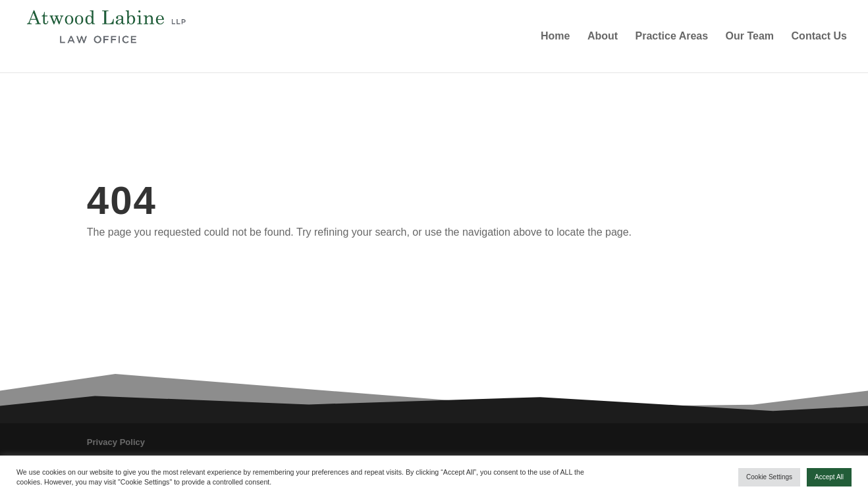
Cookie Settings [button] (769, 477)
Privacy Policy (116, 442)
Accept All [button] (829, 477)
